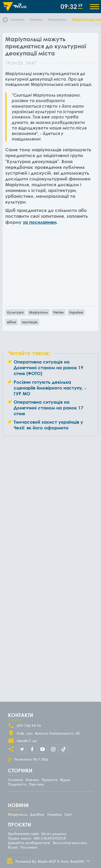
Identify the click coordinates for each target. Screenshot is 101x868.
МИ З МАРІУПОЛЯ (50, 838)
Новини (32, 780)
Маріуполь (39, 312)
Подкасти (17, 784)
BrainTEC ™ (80, 861)
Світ (68, 814)
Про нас (37, 784)
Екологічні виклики (70, 843)
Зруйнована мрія (23, 833)
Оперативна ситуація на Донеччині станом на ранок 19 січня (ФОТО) (49, 368)
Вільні (13, 847)
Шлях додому (54, 833)
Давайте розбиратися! (29, 843)
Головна (15, 780)
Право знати (19, 838)
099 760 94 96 (29, 726)
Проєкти (50, 780)
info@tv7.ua (27, 741)
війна (12, 322)
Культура (15, 312)
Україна (76, 312)
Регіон (59, 312)
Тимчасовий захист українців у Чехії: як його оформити (48, 425)
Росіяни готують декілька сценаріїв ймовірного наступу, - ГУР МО (50, 388)
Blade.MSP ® (49, 861)
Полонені (29, 847)
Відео (65, 780)
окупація (30, 322)
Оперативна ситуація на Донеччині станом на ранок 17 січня (49, 408)
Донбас (37, 814)
